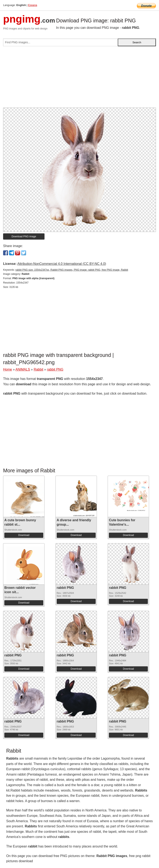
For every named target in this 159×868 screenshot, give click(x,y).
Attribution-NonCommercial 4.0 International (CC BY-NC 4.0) (62, 264)
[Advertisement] (79, 79)
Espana (33, 5)
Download (24, 535)
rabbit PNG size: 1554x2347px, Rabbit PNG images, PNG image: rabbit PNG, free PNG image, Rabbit (72, 270)
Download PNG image (24, 236)
